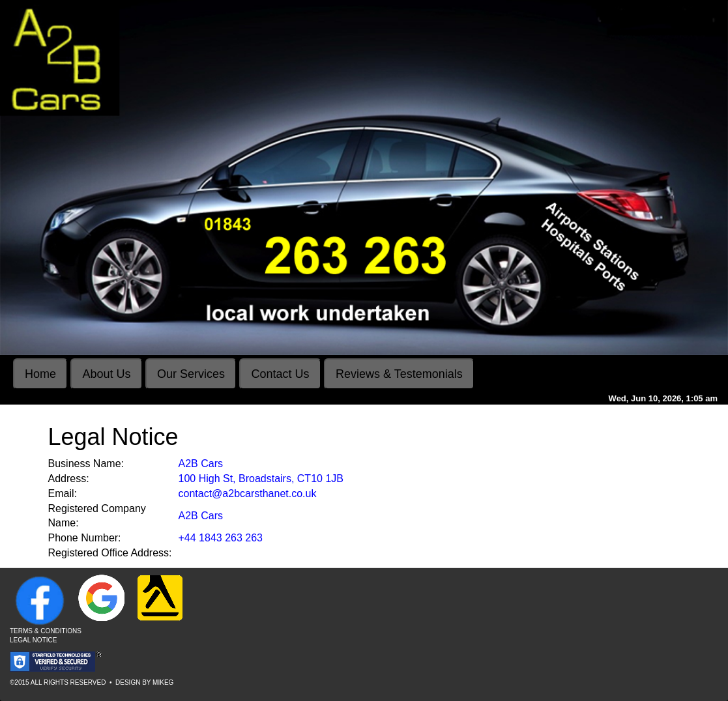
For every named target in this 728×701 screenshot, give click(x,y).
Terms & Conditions (46, 631)
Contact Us (280, 374)
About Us (106, 374)
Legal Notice (33, 640)
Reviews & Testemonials (399, 374)
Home (40, 374)
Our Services (191, 374)
